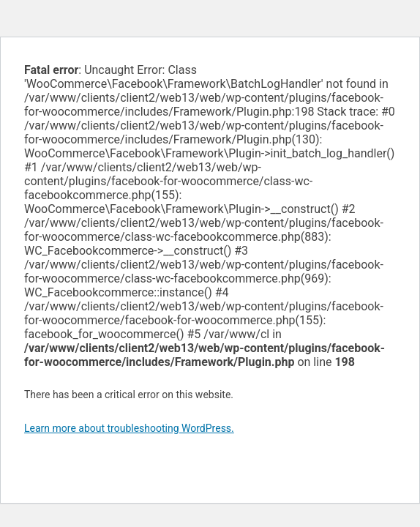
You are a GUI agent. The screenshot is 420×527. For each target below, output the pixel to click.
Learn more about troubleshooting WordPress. (129, 428)
